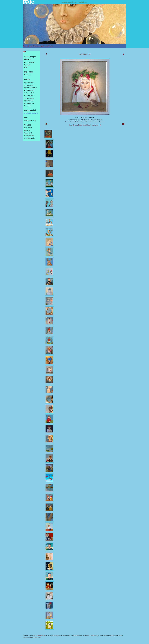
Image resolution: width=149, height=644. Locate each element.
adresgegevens (29, 136)
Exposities (28, 72)
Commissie (28, 106)
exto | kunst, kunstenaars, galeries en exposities (29, 2)
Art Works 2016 (29, 98)
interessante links (30, 121)
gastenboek (28, 133)
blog (26, 68)
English (24, 52)
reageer (27, 130)
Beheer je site (28, 46)
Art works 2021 (29, 85)
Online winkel (30, 110)
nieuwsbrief (28, 128)
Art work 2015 (29, 101)
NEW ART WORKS (30, 88)
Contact (27, 125)
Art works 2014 (29, 103)
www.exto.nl (41, 636)
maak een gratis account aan (43, 46)
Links (26, 118)
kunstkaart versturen (31, 113)
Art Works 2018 (29, 93)
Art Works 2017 (29, 96)
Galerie (27, 79)
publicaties (28, 65)
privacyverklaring (30, 138)
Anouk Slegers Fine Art (69, 2)
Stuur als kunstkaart (85, 125)
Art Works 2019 (29, 90)
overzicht (27, 75)
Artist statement (29, 62)
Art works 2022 (29, 83)
